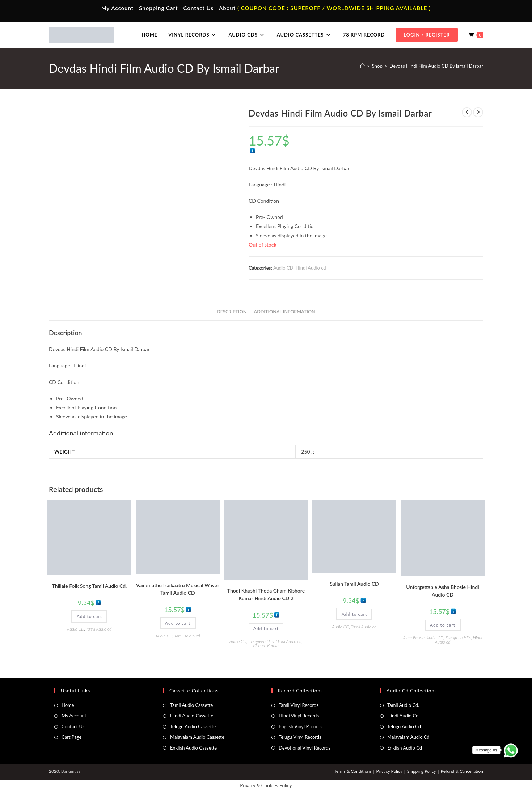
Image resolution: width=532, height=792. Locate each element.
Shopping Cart (158, 8)
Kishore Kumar (266, 646)
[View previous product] (467, 112)
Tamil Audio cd (99, 629)
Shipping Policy (422, 771)
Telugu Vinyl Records (300, 737)
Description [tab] (232, 312)
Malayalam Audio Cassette (197, 737)
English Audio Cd (405, 748)
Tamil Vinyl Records (299, 705)
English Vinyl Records (301, 726)
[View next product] (478, 112)
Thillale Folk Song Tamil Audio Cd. (90, 586)
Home (68, 705)
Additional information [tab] (285, 312)
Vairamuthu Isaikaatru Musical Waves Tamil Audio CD (178, 589)
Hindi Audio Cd (403, 716)
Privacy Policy (389, 771)
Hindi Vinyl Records (299, 716)
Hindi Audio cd (311, 268)
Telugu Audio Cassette (193, 726)
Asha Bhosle (414, 638)
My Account (118, 8)
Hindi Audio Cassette (192, 716)
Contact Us (199, 8)
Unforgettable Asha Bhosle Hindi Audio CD (442, 591)
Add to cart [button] (89, 616)
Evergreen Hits (261, 641)
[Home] (362, 66)
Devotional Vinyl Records (305, 748)
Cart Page (71, 737)
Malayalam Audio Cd (408, 737)
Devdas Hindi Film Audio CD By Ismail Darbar (436, 66)
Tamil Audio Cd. (403, 705)
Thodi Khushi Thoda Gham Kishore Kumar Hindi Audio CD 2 (266, 594)
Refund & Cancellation (462, 771)
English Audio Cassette (193, 748)
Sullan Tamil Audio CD (354, 584)
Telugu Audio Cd (404, 726)
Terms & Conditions (353, 771)
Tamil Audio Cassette (191, 705)
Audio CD (283, 268)
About (227, 8)
